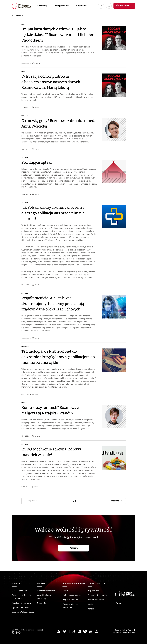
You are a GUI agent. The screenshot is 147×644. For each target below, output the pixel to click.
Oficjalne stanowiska (46, 591)
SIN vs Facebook (19, 591)
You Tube (91, 631)
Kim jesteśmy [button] (62, 6)
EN (101, 6)
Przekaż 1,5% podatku (97, 595)
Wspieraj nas (126, 5)
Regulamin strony (70, 600)
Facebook (69, 631)
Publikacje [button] (81, 6)
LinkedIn (79, 631)
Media (90, 604)
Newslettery (42, 603)
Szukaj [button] (109, 6)
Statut (65, 591)
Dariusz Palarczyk (128, 630)
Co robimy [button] (42, 6)
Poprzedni (33, 502)
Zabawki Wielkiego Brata (23, 612)
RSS (58, 631)
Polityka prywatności (72, 595)
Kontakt (91, 609)
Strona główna (17, 15)
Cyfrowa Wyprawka (21, 607)
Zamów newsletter (96, 600)
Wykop (85, 631)
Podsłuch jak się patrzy (22, 603)
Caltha (124, 632)
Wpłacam (74, 548)
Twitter (74, 631)
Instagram (96, 631)
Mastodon (64, 631)
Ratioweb (132, 632)
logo (125, 594)
